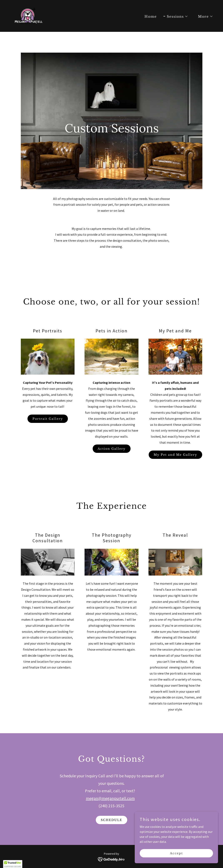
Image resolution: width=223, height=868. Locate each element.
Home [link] (151, 16)
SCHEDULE (111, 820)
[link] (28, 15)
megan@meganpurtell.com (110, 798)
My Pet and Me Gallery (175, 455)
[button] (176, 16)
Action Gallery (112, 449)
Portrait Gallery (48, 419)
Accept (176, 853)
